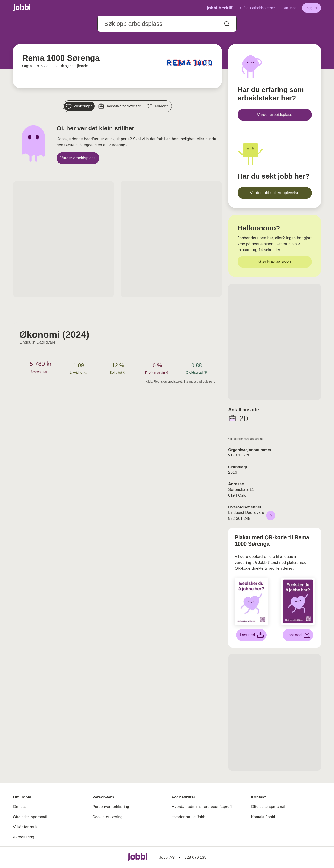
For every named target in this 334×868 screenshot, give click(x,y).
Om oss (20, 807)
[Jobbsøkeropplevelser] (120, 106)
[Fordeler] (158, 106)
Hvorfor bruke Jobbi (189, 817)
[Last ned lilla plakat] (298, 635)
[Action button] (227, 24)
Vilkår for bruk (25, 827)
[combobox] (167, 24)
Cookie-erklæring (107, 817)
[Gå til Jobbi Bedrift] (220, 8)
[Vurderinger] (79, 106)
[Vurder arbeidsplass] (78, 158)
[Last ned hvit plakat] (251, 635)
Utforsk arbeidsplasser (257, 8)
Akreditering (24, 837)
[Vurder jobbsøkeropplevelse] (275, 193)
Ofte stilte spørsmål (30, 817)
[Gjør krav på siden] (275, 262)
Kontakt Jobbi (263, 817)
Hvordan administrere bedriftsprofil (202, 807)
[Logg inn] (312, 8)
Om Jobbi (290, 8)
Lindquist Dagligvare (37, 342)
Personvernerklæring (111, 807)
